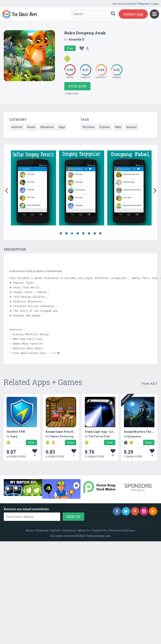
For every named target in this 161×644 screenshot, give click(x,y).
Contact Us (99, 530)
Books (31, 127)
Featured (42, 530)
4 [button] (78, 233)
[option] (33, 189)
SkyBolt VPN (16, 432)
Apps (62, 127)
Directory (69, 530)
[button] (6, 190)
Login (155, 4)
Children (88, 127)
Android (17, 127)
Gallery (55, 530)
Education (47, 127)
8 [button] (100, 233)
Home (30, 530)
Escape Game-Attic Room (62, 432)
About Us (84, 530)
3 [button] (72, 233)
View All (149, 383)
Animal (131, 127)
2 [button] (66, 233)
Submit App (133, 14)
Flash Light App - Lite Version (105, 432)
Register (144, 4)
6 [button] (89, 233)
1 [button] (61, 233)
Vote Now (77, 86)
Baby (118, 127)
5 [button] (83, 233)
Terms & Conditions (122, 530)
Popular (105, 127)
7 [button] (95, 233)
